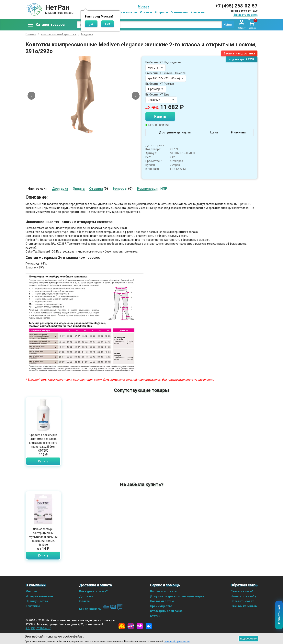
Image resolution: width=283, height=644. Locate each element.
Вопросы (161, 12)
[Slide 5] (90, 132)
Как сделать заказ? (93, 591)
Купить (160, 116)
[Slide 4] (87, 132)
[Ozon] (131, 626)
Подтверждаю (248, 639)
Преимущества (37, 601)
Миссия (31, 591)
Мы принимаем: (101, 609)
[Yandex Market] (122, 626)
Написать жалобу (243, 596)
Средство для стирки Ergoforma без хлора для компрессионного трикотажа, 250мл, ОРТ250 (43, 443)
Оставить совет (242, 601)
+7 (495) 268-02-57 (236, 6)
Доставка (86, 596)
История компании (39, 596)
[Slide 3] (84, 132)
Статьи (155, 616)
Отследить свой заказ (166, 611)
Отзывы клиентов (244, 606)
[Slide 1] (77, 132)
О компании (179, 12)
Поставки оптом (162, 601)
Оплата (84, 601)
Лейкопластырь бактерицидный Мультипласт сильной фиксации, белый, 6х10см (43, 537)
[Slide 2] (80, 132)
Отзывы (146, 12)
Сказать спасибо (243, 591)
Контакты (198, 12)
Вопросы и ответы (164, 591)
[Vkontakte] (149, 626)
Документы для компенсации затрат (177, 596)
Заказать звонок (245, 15)
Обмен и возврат (125, 12)
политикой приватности (177, 641)
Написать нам (279, 615)
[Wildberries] (140, 626)
